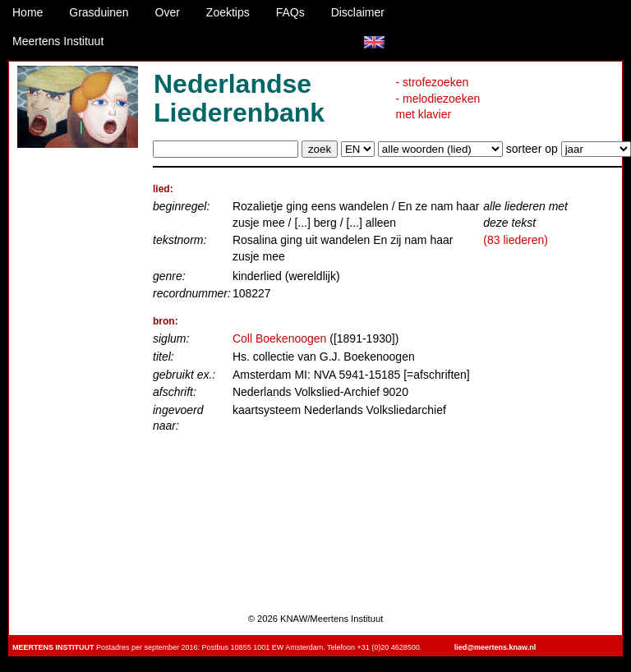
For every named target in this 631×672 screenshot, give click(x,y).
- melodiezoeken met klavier (438, 107)
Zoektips (228, 12)
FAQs (290, 12)
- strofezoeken (433, 82)
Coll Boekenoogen (279, 338)
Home (28, 12)
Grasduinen (99, 12)
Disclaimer (358, 12)
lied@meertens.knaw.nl (495, 647)
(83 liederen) (516, 240)
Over (168, 12)
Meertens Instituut (58, 41)
